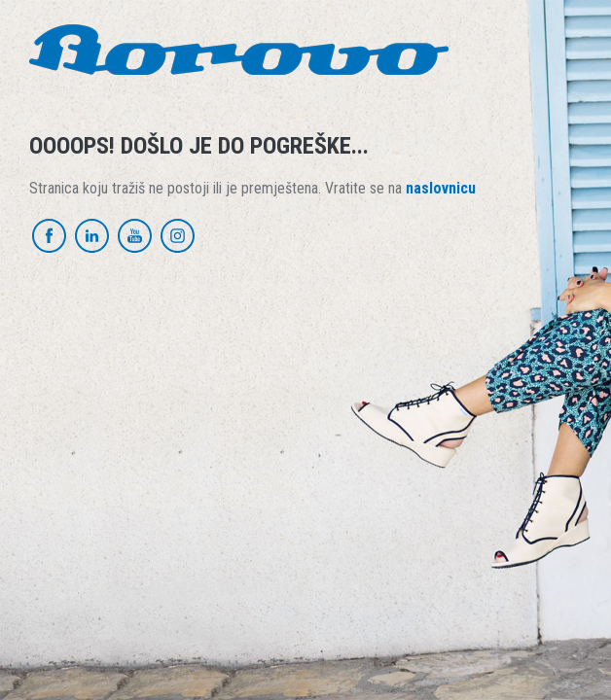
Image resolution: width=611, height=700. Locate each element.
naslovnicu (441, 188)
